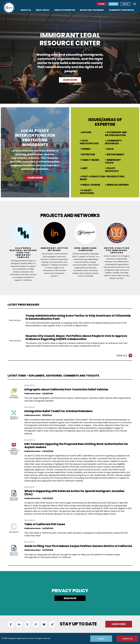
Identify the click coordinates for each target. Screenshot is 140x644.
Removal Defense (118, 185)
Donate (113, 4)
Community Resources (113, 142)
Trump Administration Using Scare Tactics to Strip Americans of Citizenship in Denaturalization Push (78, 317)
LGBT (85, 168)
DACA (110, 149)
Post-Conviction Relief (92, 178)
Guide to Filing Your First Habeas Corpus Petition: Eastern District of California (78, 546)
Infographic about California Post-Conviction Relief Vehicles (66, 389)
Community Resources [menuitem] (121, 10)
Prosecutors (116, 177)
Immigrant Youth (113, 161)
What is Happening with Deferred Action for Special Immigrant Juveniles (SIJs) (74, 493)
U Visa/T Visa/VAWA (87, 192)
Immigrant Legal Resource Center (70, 39)
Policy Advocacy (112, 170)
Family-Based (90, 160)
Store (101, 4)
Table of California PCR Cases (45, 524)
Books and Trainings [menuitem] (92, 10)
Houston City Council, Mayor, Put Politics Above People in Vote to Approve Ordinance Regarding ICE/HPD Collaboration (76, 337)
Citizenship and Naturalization (116, 134)
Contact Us (127, 639)
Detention (88, 155)
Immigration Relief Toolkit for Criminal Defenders (59, 411)
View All (124, 356)
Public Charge (91, 185)
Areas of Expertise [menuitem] (65, 10)
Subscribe (119, 624)
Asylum (86, 132)
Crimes (86, 149)
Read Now (70, 598)
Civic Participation (89, 142)
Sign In (125, 4)
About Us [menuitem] (26, 10)
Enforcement (115, 155)
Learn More (70, 80)
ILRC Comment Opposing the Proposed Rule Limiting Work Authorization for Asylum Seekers (76, 446)
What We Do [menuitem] (43, 10)
